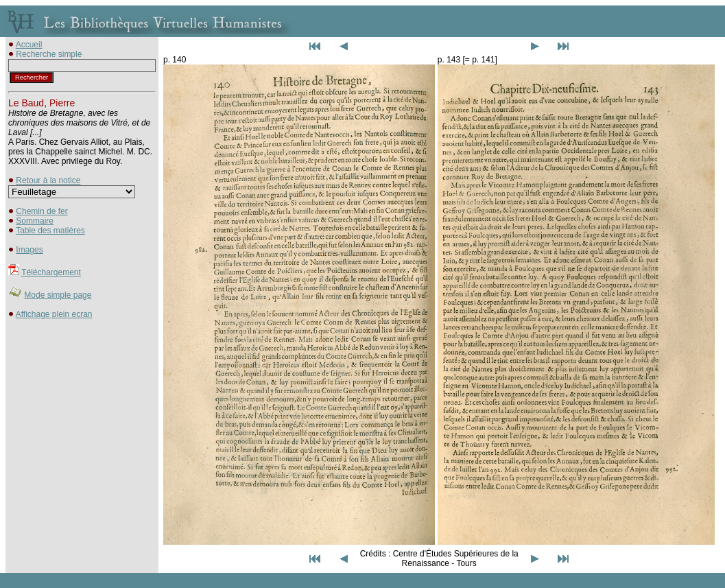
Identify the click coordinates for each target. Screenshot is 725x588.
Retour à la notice (48, 180)
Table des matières (50, 231)
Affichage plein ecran (54, 314)
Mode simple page (58, 295)
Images (29, 250)
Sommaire (35, 221)
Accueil (29, 45)
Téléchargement (51, 272)
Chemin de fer (41, 211)
